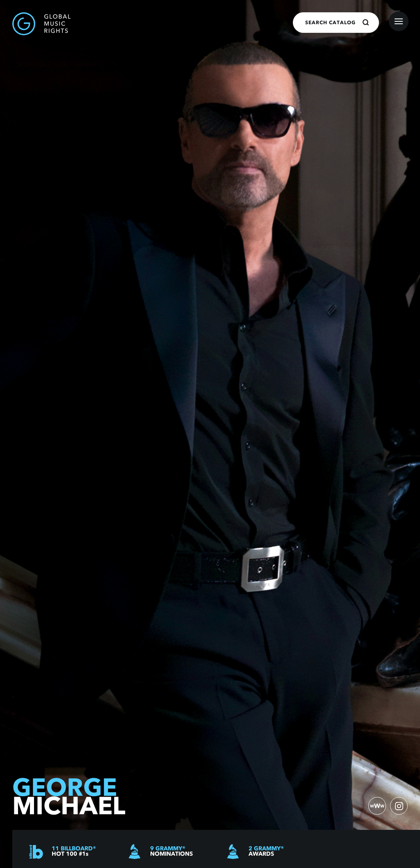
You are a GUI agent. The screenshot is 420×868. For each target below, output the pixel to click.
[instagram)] (399, 806)
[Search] (366, 23)
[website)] (377, 806)
